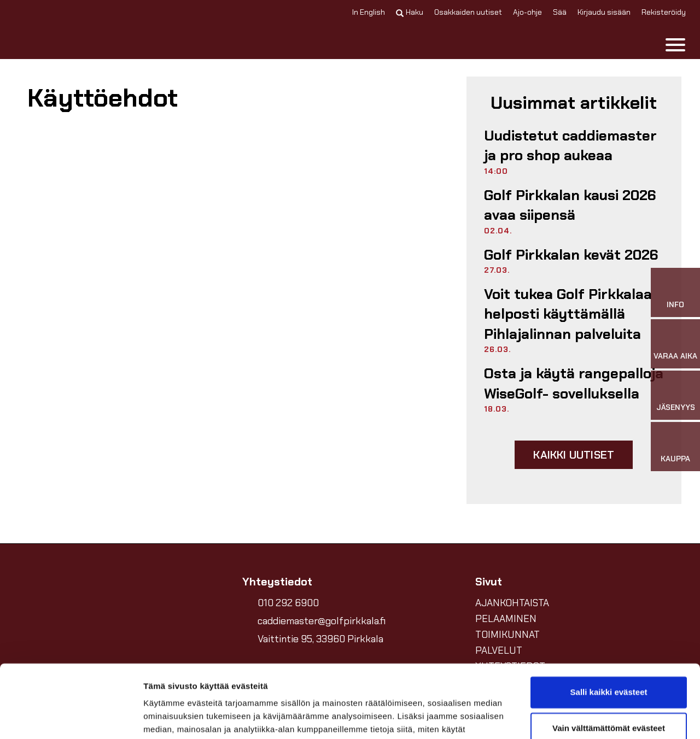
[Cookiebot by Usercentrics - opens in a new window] (71, 718)
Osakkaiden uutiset (468, 12)
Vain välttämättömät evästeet (609, 659)
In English (369, 12)
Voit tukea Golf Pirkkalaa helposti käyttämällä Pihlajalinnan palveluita (568, 314)
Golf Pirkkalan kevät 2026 (571, 255)
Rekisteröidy (664, 12)
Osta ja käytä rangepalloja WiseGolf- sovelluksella (574, 383)
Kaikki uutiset (574, 455)
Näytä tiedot (167, 717)
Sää (560, 12)
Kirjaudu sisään (604, 12)
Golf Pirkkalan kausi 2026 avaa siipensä (570, 205)
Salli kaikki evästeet (609, 624)
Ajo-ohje (527, 12)
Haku (410, 12)
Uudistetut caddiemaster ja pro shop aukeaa (570, 145)
